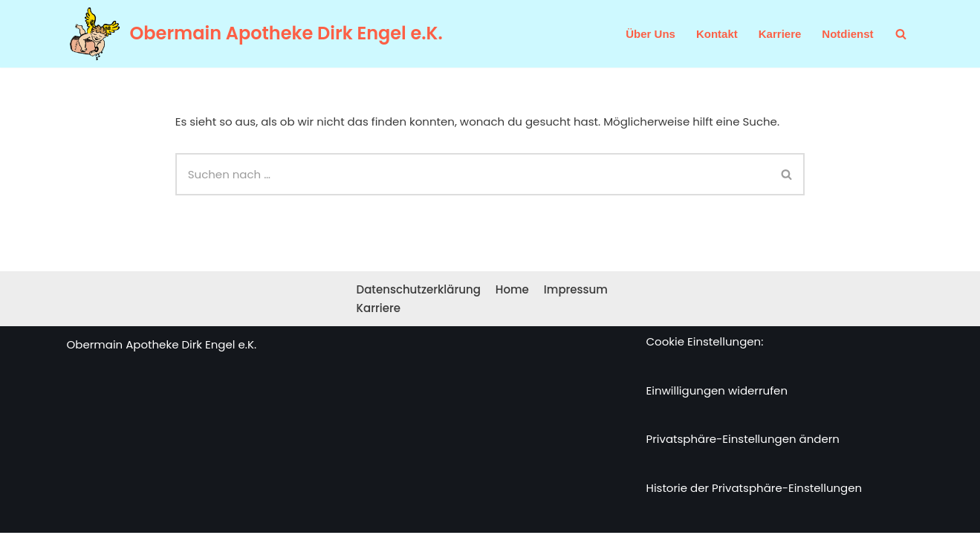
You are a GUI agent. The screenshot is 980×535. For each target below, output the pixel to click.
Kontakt (717, 34)
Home (512, 292)
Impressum (576, 292)
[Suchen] (901, 34)
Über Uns (650, 34)
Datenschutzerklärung (419, 292)
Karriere (780, 34)
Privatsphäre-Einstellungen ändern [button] (743, 441)
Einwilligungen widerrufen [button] (717, 393)
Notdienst (847, 34)
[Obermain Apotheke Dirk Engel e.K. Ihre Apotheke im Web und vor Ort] (255, 34)
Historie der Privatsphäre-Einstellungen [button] (755, 490)
